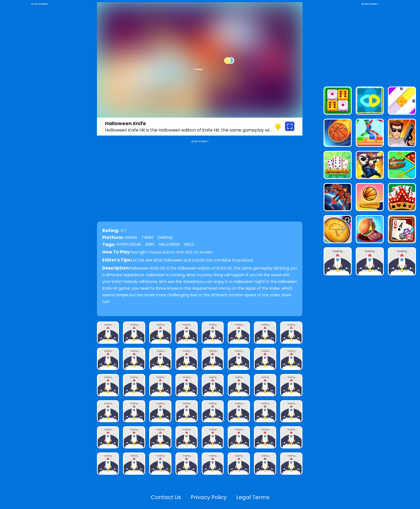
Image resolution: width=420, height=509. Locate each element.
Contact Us (166, 497)
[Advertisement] (40, 87)
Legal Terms (253, 497)
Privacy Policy (209, 497)
